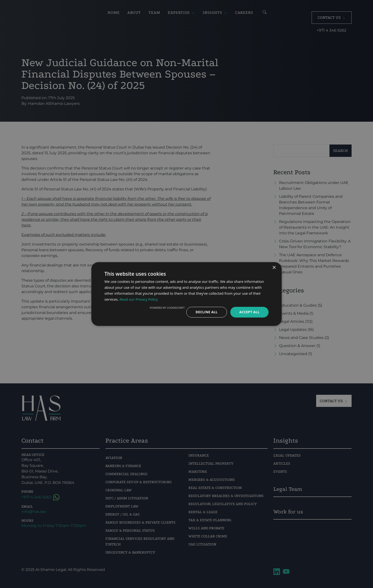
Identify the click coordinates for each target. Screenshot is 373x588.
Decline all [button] (206, 312)
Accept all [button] (249, 312)
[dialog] (186, 294)
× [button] (274, 268)
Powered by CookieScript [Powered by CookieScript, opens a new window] (167, 308)
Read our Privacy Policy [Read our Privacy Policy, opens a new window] (139, 299)
